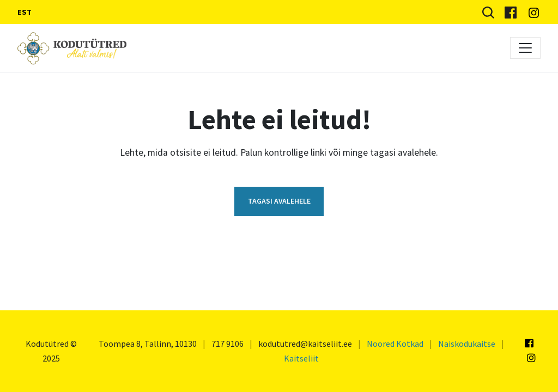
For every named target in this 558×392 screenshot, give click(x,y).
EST (25, 12)
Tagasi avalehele (279, 201)
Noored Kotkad (395, 344)
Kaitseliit (301, 358)
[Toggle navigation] (525, 48)
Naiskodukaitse (467, 344)
